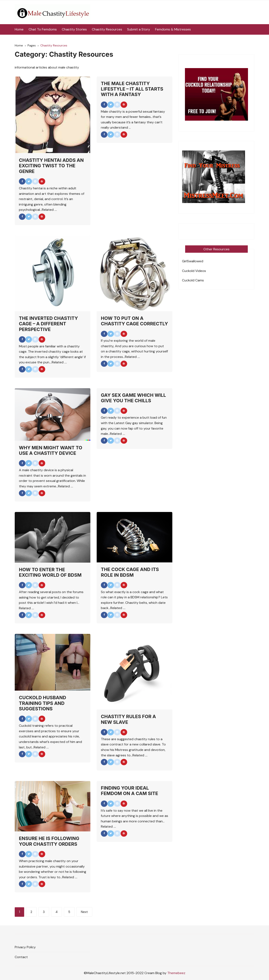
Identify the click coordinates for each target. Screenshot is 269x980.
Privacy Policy (25, 947)
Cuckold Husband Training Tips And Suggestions (43, 703)
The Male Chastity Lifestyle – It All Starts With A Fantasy (132, 89)
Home (19, 29)
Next (84, 912)
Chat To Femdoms (43, 29)
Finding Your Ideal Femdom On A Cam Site (129, 791)
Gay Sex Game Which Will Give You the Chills (133, 398)
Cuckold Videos (194, 271)
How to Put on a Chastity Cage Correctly (134, 321)
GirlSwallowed (193, 261)
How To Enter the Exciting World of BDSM (50, 572)
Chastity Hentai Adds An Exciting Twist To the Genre (51, 166)
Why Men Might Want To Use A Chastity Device (51, 450)
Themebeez (176, 973)
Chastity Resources (107, 29)
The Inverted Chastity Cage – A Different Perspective (48, 324)
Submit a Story (139, 29)
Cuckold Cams (193, 280)
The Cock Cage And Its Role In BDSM (130, 572)
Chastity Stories (74, 29)
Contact (21, 957)
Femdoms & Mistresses (173, 29)
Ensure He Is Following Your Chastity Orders (49, 841)
